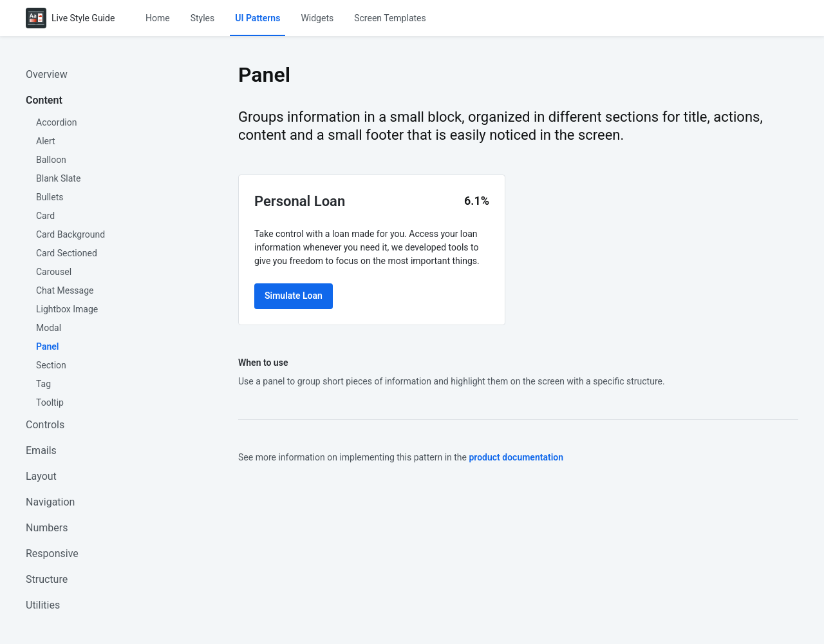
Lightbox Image (67, 309)
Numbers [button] (47, 528)
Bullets (50, 197)
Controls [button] (45, 425)
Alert (46, 141)
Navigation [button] (50, 502)
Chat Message (65, 290)
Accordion (56, 122)
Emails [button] (41, 450)
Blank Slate (58, 178)
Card (45, 216)
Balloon (51, 160)
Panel (47, 346)
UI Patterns (258, 18)
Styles (203, 18)
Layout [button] (41, 476)
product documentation (516, 457)
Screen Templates (391, 18)
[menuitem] (158, 18)
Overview (47, 74)
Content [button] (44, 100)
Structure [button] (47, 579)
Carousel (54, 272)
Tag (43, 384)
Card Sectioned (67, 253)
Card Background (70, 234)
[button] (158, 18)
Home (158, 18)
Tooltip (50, 402)
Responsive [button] (52, 554)
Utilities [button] (43, 605)
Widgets (318, 18)
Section (51, 365)
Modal (49, 328)
